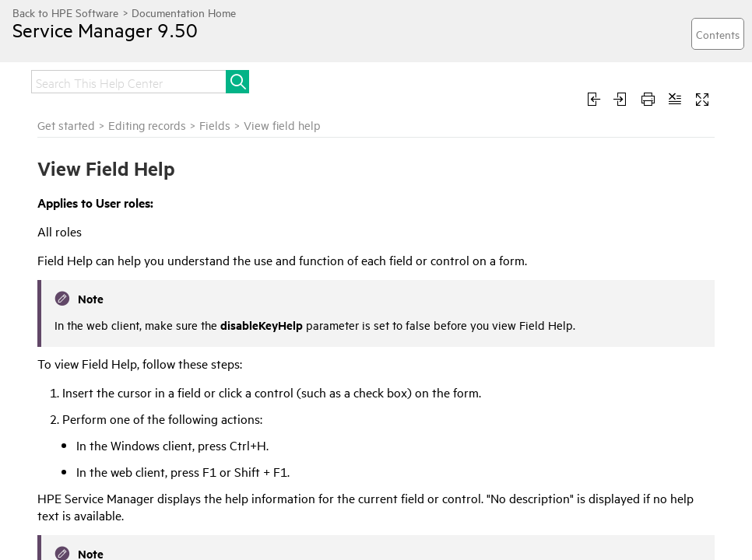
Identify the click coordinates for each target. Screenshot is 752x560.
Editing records (147, 125)
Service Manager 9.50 (105, 30)
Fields (215, 125)
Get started (66, 125)
